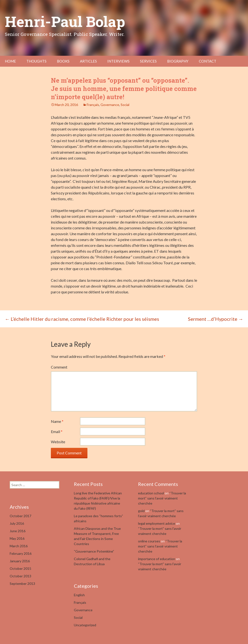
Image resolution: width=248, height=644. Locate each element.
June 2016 (18, 531)
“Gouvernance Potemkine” (94, 551)
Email (57, 431)
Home (10, 61)
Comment (59, 367)
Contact (208, 61)
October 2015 (20, 568)
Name (57, 421)
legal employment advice (157, 523)
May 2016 (17, 538)
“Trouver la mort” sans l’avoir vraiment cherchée (162, 498)
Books (63, 61)
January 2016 (20, 561)
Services (148, 61)
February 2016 (21, 553)
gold (141, 511)
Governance (110, 105)
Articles (88, 61)
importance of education (157, 559)
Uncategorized (85, 625)
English (79, 595)
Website (58, 442)
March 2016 (19, 546)
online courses (149, 541)
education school (151, 493)
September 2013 (22, 584)
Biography (178, 61)
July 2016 (17, 523)
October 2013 (20, 576)
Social (125, 105)
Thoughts (36, 61)
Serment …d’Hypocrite (216, 319)
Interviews (118, 61)
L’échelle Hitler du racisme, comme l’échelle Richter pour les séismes (82, 319)
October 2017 (20, 516)
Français (93, 105)
